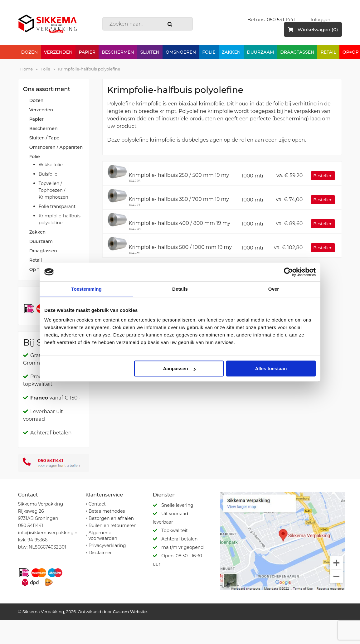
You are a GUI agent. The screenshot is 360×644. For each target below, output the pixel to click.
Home (27, 69)
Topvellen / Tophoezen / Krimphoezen (54, 190)
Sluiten (150, 52)
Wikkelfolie (51, 165)
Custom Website (130, 612)
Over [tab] (274, 289)
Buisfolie (48, 174)
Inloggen (321, 19)
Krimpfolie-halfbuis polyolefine (89, 69)
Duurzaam (260, 52)
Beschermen (118, 52)
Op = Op (38, 269)
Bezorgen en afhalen (111, 518)
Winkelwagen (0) (313, 29)
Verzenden (58, 52)
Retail (328, 52)
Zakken (231, 52)
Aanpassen (179, 368)
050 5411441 (31, 525)
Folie (209, 52)
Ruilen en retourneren (113, 525)
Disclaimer (100, 553)
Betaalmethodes (107, 511)
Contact (97, 504)
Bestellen (323, 176)
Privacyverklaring (107, 545)
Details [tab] (180, 289)
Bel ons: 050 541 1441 (271, 19)
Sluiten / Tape (44, 138)
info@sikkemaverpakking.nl (48, 533)
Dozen (29, 52)
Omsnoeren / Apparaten (56, 147)
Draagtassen (297, 52)
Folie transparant (57, 206)
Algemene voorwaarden (103, 535)
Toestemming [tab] (86, 289)
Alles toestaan (271, 368)
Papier (87, 52)
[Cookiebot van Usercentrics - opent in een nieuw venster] (288, 272)
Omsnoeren (181, 52)
